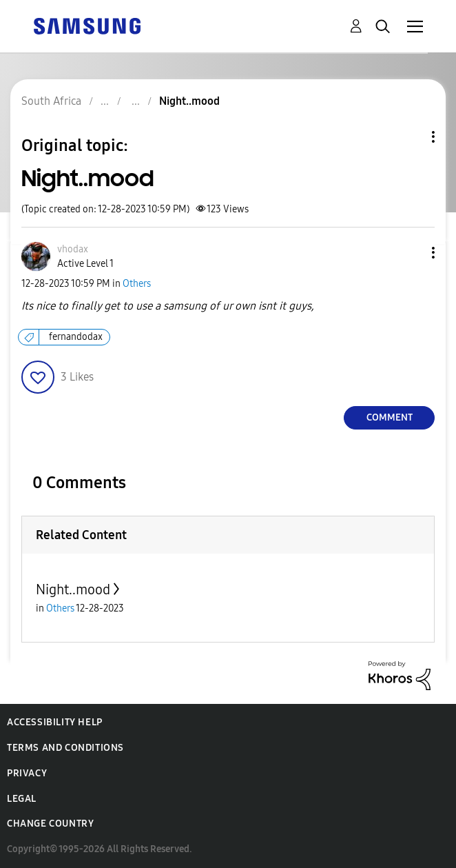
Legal (22, 799)
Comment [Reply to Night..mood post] (390, 417)
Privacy (27, 773)
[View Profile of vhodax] (73, 249)
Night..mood (73, 589)
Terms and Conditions (65, 748)
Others (137, 284)
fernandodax (76, 337)
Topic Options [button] (410, 137)
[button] (411, 253)
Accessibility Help (55, 722)
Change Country (50, 824)
